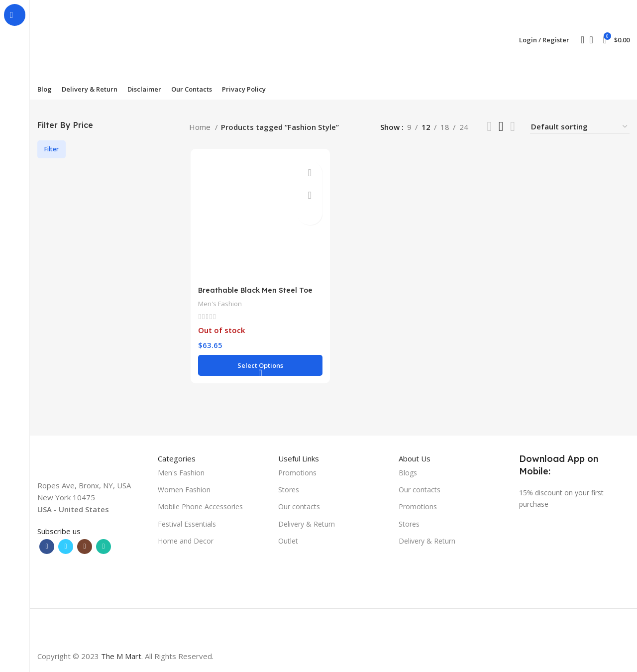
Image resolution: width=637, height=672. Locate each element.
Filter (52, 149)
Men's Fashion (220, 304)
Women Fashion (184, 490)
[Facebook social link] (47, 547)
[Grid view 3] (501, 127)
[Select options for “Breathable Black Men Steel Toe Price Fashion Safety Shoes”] (259, 366)
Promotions (297, 473)
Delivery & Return (307, 524)
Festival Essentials (187, 524)
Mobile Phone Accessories (200, 506)
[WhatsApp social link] (104, 547)
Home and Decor (186, 541)
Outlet (288, 541)
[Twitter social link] (66, 547)
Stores (289, 490)
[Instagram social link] (85, 547)
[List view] (489, 127)
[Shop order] (580, 127)
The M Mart (121, 656)
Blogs (408, 473)
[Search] (579, 40)
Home (201, 127)
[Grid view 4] (513, 127)
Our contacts (299, 506)
